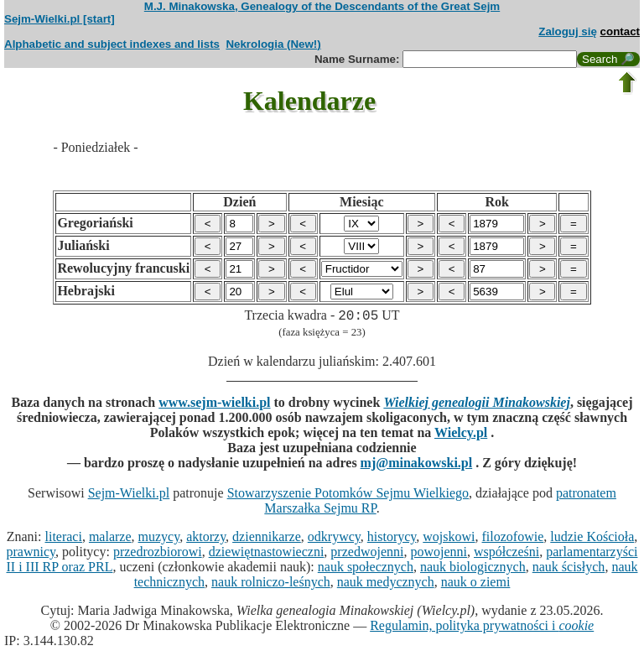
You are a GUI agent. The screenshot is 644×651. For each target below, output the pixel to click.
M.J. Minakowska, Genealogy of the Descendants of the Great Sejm (322, 6)
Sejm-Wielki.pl (129, 495)
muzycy (159, 539)
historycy (392, 539)
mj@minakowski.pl (417, 465)
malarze (110, 539)
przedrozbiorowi (158, 554)
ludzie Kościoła (592, 539)
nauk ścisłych (569, 569)
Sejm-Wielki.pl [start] (60, 19)
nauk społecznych (366, 569)
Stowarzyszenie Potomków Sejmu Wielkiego (348, 495)
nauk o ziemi (476, 584)
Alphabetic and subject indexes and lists (112, 44)
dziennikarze (267, 539)
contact (620, 31)
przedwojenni (367, 554)
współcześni (506, 554)
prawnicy (31, 554)
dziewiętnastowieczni (267, 554)
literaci (64, 539)
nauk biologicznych (473, 569)
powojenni (439, 554)
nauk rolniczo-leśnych (271, 584)
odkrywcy (334, 539)
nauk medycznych (386, 584)
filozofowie (513, 539)
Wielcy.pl (461, 435)
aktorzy (206, 539)
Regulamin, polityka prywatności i (482, 628)
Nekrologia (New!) (273, 44)
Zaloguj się (568, 31)
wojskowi (449, 539)
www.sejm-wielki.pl (214, 405)
